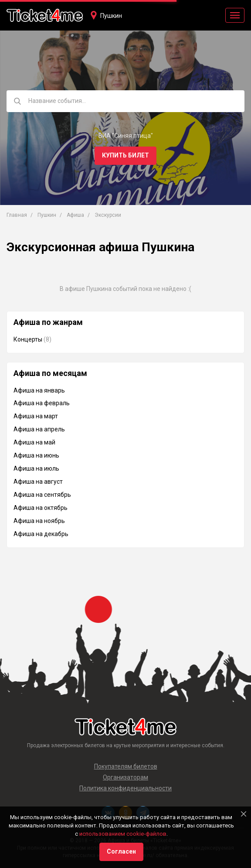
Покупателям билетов (126, 766)
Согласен (121, 851)
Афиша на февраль (42, 403)
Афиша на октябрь (41, 508)
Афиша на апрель (39, 429)
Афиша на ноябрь (39, 521)
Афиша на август (38, 482)
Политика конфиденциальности (125, 788)
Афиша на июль (36, 468)
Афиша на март (36, 416)
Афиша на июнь (36, 455)
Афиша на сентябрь (42, 495)
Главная (17, 215)
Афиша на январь (39, 390)
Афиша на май (34, 442)
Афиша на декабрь (41, 534)
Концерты (28, 339)
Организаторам (125, 777)
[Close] (244, 814)
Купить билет (125, 155)
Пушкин (111, 16)
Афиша (75, 215)
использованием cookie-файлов (123, 834)
